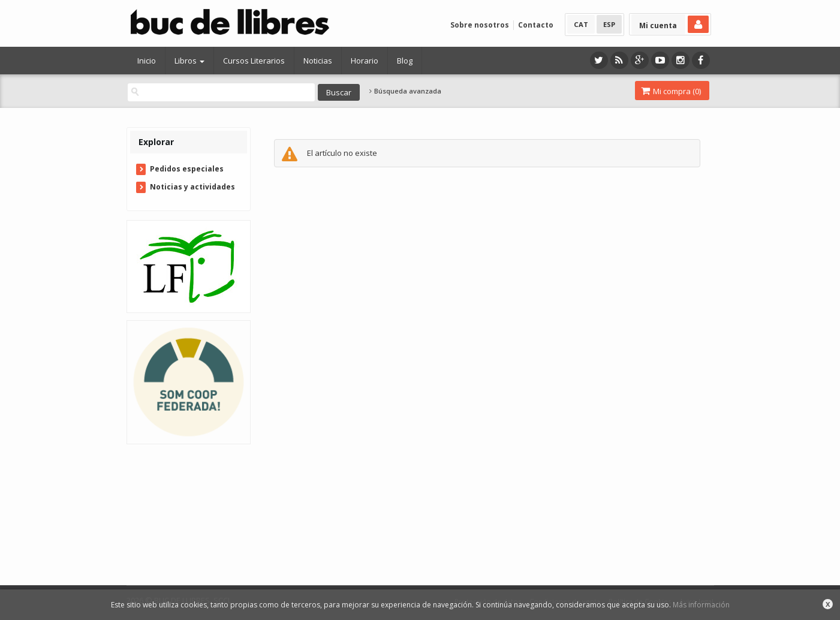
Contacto (536, 25)
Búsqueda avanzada (405, 91)
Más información (701, 605)
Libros (189, 61)
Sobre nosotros (480, 25)
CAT (581, 24)
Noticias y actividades (192, 187)
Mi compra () (671, 91)
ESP (609, 24)
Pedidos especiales (187, 169)
